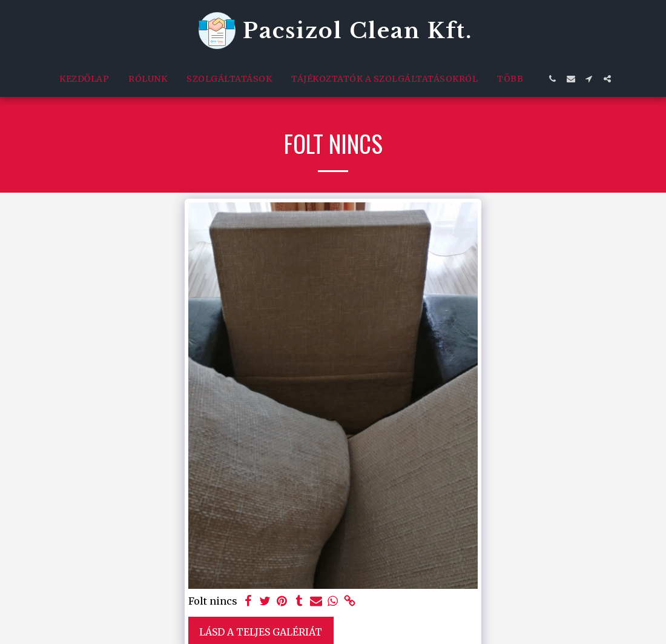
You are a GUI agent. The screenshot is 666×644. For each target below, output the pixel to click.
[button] (553, 79)
